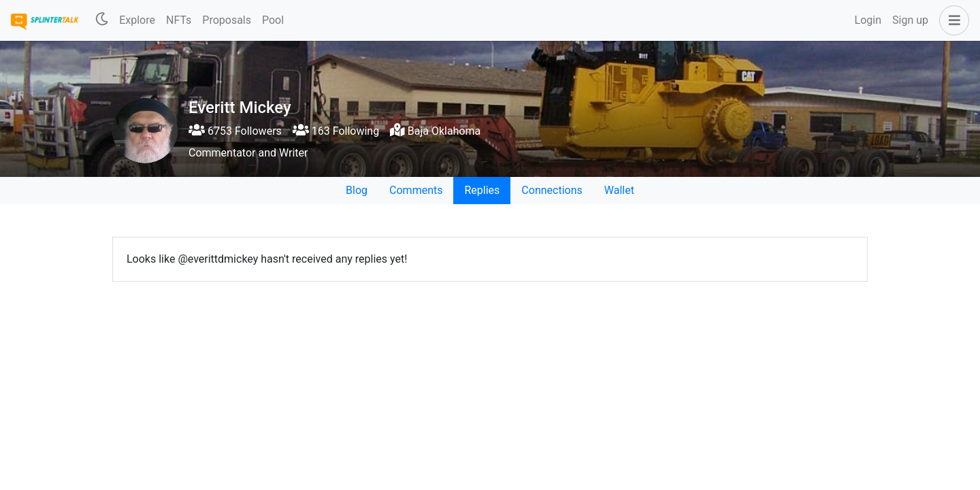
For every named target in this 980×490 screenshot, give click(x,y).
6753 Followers (235, 131)
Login (868, 20)
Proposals (227, 20)
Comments (416, 190)
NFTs (179, 20)
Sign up (910, 20)
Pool (273, 20)
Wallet (619, 190)
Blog (357, 190)
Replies (482, 190)
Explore (137, 20)
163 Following (336, 131)
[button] (951, 20)
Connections (552, 190)
